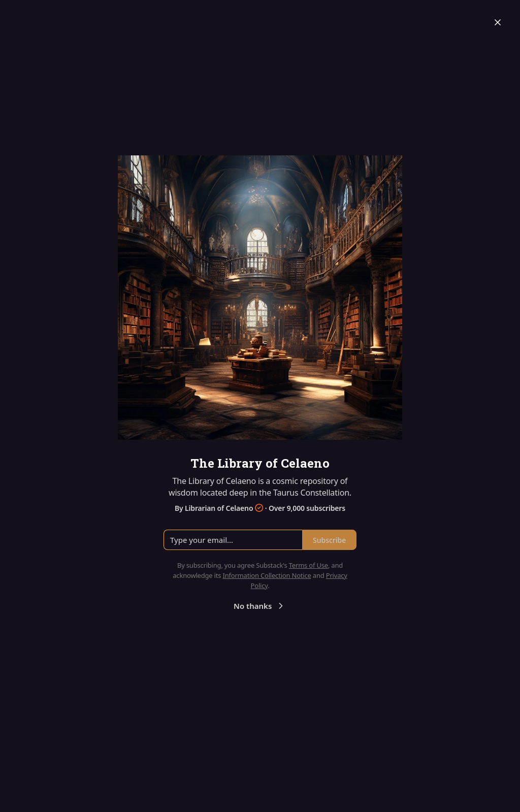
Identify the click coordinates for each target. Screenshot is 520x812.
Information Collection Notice (267, 575)
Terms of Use (308, 565)
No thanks (260, 606)
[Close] (498, 22)
